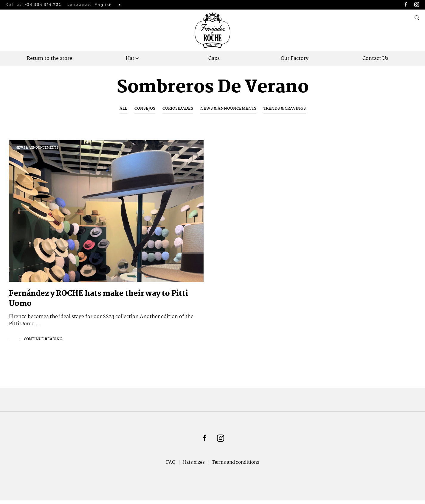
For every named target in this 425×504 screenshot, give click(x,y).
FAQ (171, 466)
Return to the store (49, 59)
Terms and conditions (236, 466)
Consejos (145, 108)
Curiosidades (178, 108)
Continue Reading (43, 343)
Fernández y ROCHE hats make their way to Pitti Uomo (99, 302)
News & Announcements (228, 108)
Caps (214, 59)
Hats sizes (194, 466)
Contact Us (375, 59)
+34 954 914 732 (43, 4)
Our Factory (295, 59)
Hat (130, 59)
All (123, 108)
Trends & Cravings (285, 108)
